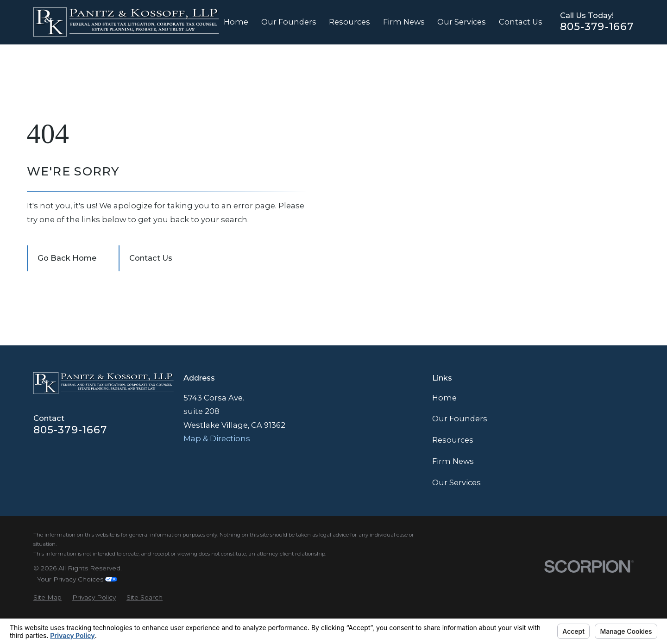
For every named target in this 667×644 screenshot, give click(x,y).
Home (444, 398)
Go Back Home (67, 258)
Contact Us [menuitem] (521, 22)
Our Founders (460, 419)
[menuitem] (47, 597)
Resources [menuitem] (349, 22)
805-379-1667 (597, 27)
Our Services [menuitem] (462, 22)
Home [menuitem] (236, 22)
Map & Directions (217, 438)
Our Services (456, 482)
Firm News (453, 461)
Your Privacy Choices (77, 579)
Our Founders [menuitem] (289, 22)
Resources (453, 440)
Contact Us (151, 258)
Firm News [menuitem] (404, 22)
